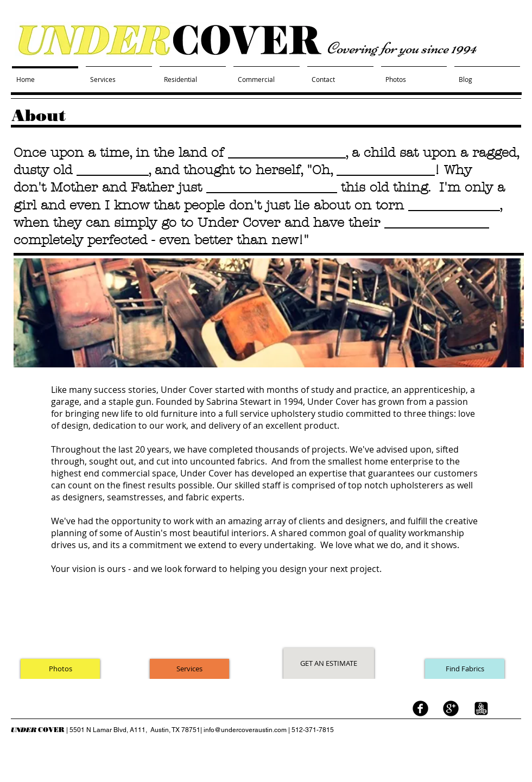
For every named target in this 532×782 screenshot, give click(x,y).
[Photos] (60, 669)
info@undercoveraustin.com (245, 730)
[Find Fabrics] (465, 669)
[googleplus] (451, 708)
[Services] (189, 669)
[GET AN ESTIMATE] (329, 663)
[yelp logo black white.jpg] (481, 708)
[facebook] (420, 708)
